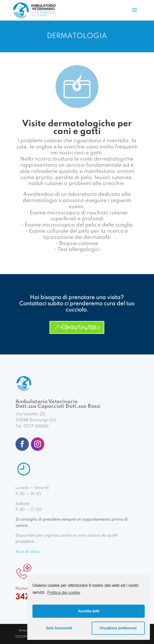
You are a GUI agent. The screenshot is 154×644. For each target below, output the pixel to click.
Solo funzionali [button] (59, 628)
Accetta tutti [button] (88, 611)
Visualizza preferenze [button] (118, 628)
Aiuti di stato (27, 552)
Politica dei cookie (64, 593)
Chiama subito (81, 327)
